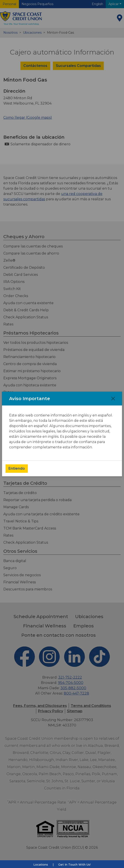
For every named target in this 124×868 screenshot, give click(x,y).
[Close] (113, 399)
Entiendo (17, 468)
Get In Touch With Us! (74, 864)
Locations (41, 864)
